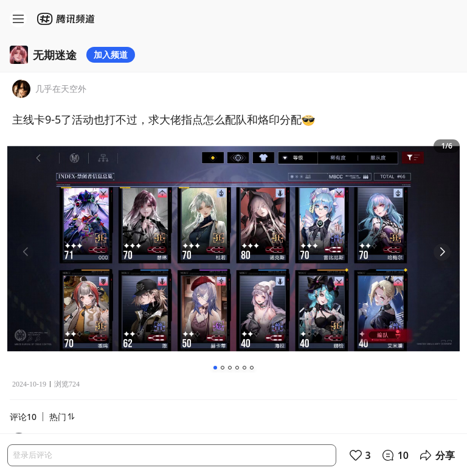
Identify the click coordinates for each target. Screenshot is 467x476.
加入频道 (111, 54)
